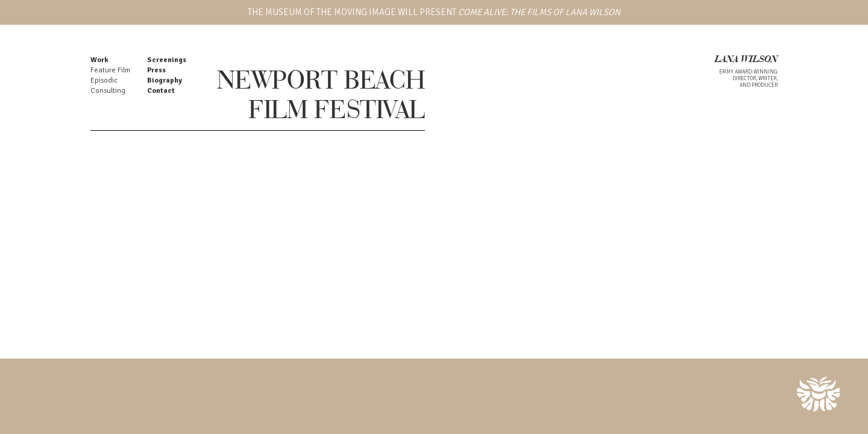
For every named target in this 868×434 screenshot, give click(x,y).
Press (156, 70)
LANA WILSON (746, 60)
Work (99, 60)
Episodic (104, 80)
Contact (161, 91)
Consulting (108, 91)
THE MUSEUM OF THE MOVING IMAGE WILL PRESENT (434, 12)
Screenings (167, 60)
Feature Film (110, 70)
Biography (165, 80)
